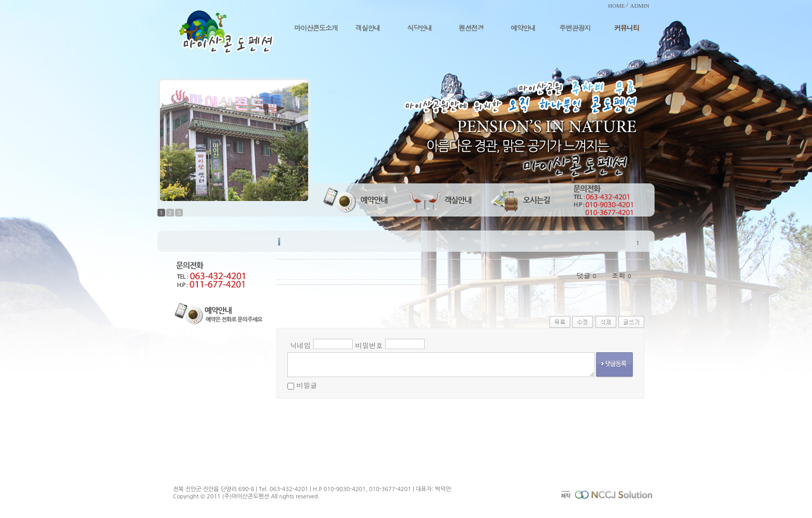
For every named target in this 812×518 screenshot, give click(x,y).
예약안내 (523, 28)
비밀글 (307, 385)
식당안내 (419, 28)
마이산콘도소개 (316, 28)
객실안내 (368, 28)
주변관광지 (575, 28)
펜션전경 (471, 28)
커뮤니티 (627, 28)
